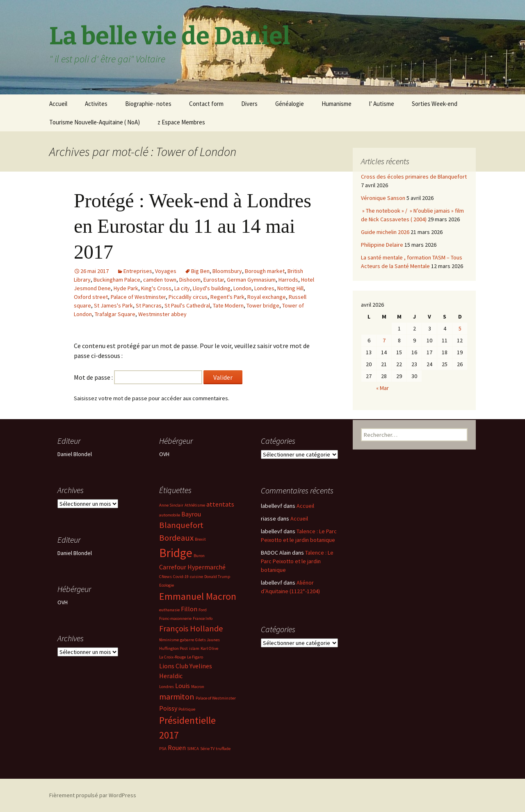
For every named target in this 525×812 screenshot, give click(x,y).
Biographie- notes (148, 104)
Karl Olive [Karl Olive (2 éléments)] (209, 648)
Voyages (166, 271)
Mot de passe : (138, 377)
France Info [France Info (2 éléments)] (203, 618)
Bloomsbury (227, 271)
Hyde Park (126, 288)
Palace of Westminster (138, 297)
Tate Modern (228, 305)
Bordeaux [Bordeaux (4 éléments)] (176, 538)
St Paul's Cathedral (187, 305)
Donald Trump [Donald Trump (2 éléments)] (217, 577)
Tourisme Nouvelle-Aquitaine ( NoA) (95, 122)
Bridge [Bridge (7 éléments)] (176, 553)
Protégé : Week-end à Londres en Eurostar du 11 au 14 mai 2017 (193, 226)
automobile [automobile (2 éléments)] (170, 515)
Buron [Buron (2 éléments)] (199, 556)
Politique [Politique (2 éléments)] (187, 709)
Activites (96, 104)
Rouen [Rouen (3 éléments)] (177, 748)
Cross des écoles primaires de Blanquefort (414, 177)
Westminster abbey (162, 314)
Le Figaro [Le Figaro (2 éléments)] (195, 657)
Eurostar (214, 280)
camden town (160, 280)
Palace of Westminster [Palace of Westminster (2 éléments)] (216, 698)
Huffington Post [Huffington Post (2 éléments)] (173, 648)
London (242, 288)
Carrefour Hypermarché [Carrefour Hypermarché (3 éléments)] (192, 567)
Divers (249, 104)
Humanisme (337, 104)
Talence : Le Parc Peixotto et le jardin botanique (297, 561)
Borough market (265, 271)
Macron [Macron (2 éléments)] (198, 687)
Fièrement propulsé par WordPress (93, 795)
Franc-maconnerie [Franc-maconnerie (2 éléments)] (175, 618)
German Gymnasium (251, 280)
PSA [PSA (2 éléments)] (163, 749)
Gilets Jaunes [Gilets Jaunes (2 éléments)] (208, 640)
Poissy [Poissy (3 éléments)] (168, 708)
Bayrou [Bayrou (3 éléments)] (191, 514)
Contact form (206, 104)
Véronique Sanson (383, 198)
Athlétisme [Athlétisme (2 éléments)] (195, 505)
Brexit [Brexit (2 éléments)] (200, 539)
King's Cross (156, 288)
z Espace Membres (181, 122)
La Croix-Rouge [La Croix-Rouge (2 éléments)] (172, 657)
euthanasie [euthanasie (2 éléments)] (169, 610)
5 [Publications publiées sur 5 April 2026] (460, 328)
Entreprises (138, 271)
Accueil (58, 104)
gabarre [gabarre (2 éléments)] (187, 640)
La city (182, 288)
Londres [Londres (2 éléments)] (167, 687)
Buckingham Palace (117, 280)
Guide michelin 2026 (385, 232)
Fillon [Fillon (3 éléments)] (189, 609)
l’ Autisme (382, 104)
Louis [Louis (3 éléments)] (183, 686)
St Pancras (149, 305)
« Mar (382, 388)
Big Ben (200, 271)
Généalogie (290, 104)
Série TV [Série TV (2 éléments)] (207, 749)
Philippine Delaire (382, 245)
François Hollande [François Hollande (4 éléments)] (191, 628)
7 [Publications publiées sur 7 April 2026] (384, 340)
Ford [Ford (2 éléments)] (203, 610)
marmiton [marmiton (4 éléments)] (177, 697)
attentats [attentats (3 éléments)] (220, 504)
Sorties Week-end (435, 104)
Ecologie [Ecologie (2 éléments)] (167, 585)
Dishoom (190, 280)
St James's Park (113, 305)
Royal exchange (267, 297)
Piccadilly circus (188, 297)
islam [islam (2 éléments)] (194, 648)
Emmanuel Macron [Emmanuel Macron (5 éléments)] (198, 596)
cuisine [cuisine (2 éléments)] (196, 577)
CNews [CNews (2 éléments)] (165, 577)
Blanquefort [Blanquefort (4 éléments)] (181, 525)
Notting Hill (290, 288)
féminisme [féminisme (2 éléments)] (169, 640)
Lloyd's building (212, 288)
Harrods (288, 280)
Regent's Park (227, 297)
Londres (264, 288)
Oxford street (91, 297)
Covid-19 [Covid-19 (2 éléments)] (181, 577)
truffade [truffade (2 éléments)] (223, 749)
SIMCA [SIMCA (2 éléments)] (193, 749)
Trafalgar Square (115, 314)
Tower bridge (263, 305)
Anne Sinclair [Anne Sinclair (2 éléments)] (171, 505)
